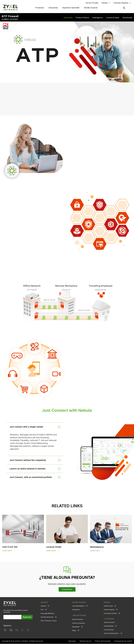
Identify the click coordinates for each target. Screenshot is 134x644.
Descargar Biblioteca (48, 614)
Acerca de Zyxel (109, 623)
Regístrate (27, 617)
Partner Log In (108, 606)
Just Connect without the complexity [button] (28, 460)
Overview (68, 18)
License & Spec (113, 18)
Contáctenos (67, 590)
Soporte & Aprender (71, 8)
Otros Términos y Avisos (49, 621)
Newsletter (76, 626)
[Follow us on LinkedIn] (17, 631)
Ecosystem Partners (110, 614)
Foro (42, 610)
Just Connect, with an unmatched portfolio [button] (31, 477)
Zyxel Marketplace (78, 606)
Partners (105, 3)
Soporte (43, 606)
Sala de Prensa (79, 615)
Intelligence (98, 18)
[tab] (35, 427)
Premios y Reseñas (79, 623)
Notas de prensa (78, 619)
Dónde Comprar (91, 8)
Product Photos (82, 18)
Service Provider (92, 3)
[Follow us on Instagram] (28, 631)
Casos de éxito (109, 630)
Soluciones (53, 8)
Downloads (127, 18)
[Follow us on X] (22, 631)
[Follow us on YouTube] (11, 631)
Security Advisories (47, 617)
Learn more (7, 551)
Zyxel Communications (111, 634)
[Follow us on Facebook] (5, 631)
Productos (40, 8)
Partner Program (109, 610)
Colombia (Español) (121, 3)
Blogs (74, 630)
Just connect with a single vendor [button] (27, 427)
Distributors (76, 610)
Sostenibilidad (109, 626)
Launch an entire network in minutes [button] (28, 469)
